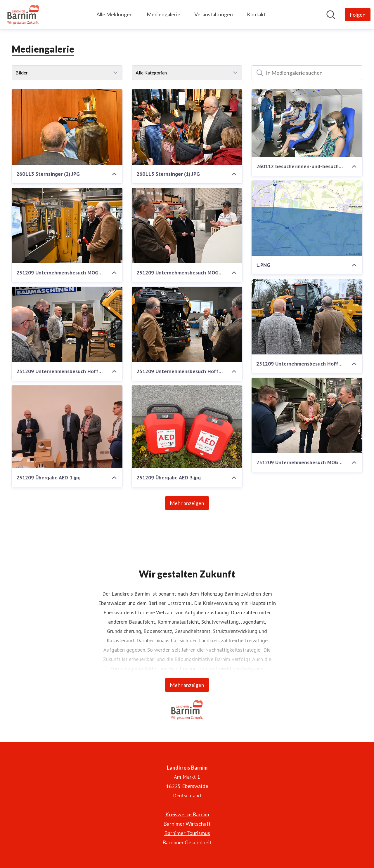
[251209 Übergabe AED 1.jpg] (67, 427)
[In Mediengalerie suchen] (307, 73)
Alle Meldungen (115, 14)
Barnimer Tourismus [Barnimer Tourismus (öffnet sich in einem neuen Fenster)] (187, 833)
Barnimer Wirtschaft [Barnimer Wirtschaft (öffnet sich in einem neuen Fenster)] (187, 824)
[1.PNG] (307, 218)
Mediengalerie (163, 14)
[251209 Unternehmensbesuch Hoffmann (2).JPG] (187, 324)
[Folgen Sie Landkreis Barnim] (358, 15)
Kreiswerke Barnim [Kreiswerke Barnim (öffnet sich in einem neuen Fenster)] (187, 814)
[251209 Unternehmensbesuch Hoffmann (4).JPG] (307, 317)
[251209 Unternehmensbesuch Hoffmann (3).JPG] (67, 324)
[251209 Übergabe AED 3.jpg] (187, 427)
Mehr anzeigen (187, 503)
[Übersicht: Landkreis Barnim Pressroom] (23, 15)
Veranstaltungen (214, 14)
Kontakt (256, 14)
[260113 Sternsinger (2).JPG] (67, 127)
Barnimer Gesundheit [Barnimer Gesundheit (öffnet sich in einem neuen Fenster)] (187, 842)
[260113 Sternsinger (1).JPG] (187, 127)
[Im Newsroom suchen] (331, 15)
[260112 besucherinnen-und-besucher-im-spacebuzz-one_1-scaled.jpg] (307, 123)
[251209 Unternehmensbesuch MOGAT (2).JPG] (187, 226)
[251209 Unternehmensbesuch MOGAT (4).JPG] (67, 226)
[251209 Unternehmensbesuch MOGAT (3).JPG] (307, 415)
